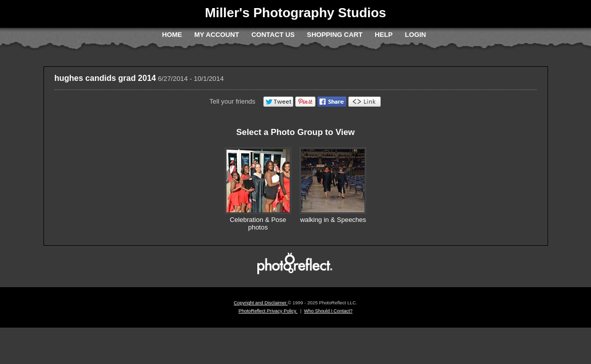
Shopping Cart (335, 35)
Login (416, 35)
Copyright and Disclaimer (261, 303)
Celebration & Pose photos (258, 224)
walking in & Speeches (333, 220)
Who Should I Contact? (328, 311)
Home (172, 35)
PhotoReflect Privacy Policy (268, 311)
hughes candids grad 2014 (105, 78)
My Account (217, 35)
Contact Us (273, 35)
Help (383, 35)
